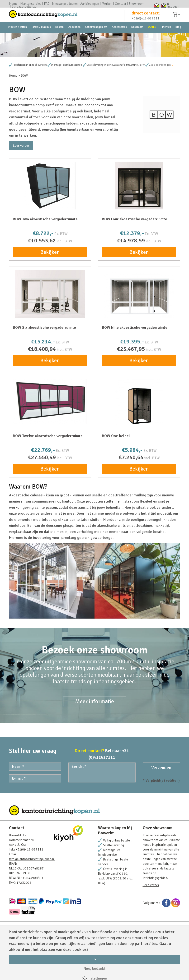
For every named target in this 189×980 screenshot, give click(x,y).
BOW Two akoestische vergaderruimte (45, 260)
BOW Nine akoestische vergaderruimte (135, 368)
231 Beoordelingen (160, 106)
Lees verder (21, 186)
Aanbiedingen (90, 4)
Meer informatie (95, 742)
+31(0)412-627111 (146, 23)
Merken (107, 4)
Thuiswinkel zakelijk (163, 5)
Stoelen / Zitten (17, 38)
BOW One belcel (116, 477)
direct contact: (146, 18)
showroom (41, 106)
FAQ (47, 4)
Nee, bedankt (94, 969)
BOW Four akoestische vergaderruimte (135, 260)
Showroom (137, 4)
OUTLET (153, 38)
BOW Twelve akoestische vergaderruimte (48, 477)
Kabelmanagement (96, 38)
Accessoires (119, 38)
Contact (120, 4)
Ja (95, 959)
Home (13, 4)
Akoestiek (74, 38)
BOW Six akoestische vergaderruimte (44, 368)
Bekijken (50, 293)
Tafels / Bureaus (41, 38)
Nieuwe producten (65, 4)
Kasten (59, 38)
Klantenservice (31, 4)
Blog (178, 38)
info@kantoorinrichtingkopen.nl (32, 900)
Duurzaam (137, 38)
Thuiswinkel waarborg (156, 5)
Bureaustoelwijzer (25, 7)
